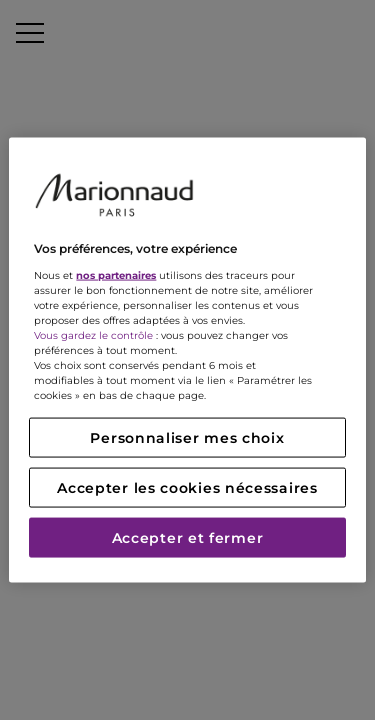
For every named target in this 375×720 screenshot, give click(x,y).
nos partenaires (116, 274)
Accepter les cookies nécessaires (187, 487)
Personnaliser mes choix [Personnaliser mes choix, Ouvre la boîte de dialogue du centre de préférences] (187, 437)
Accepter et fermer (188, 537)
